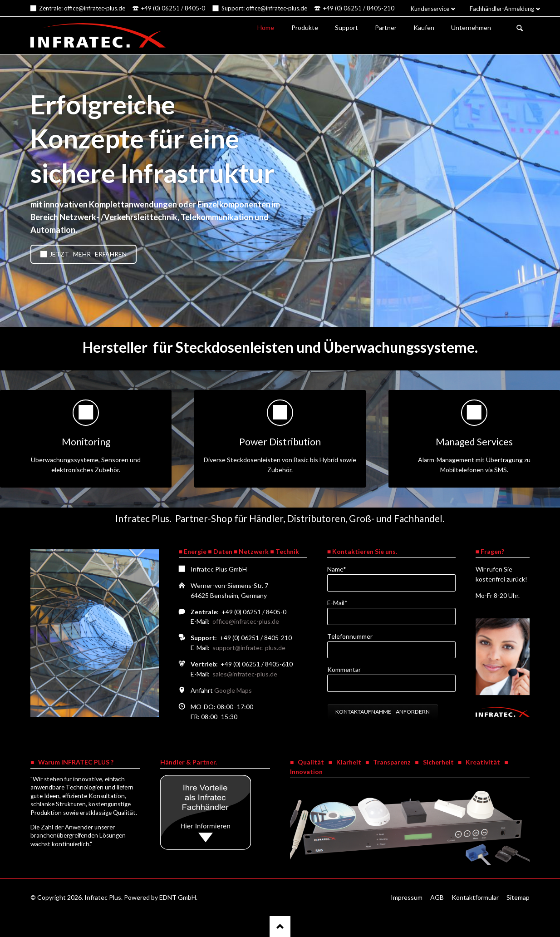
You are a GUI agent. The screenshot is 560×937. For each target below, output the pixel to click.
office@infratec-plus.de (246, 621)
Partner (386, 27)
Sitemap (518, 897)
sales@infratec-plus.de (245, 674)
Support (346, 27)
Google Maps (233, 690)
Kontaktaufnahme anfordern (383, 712)
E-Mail (342, 602)
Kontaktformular (475, 897)
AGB (437, 897)
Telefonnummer (350, 636)
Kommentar (344, 669)
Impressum (407, 897)
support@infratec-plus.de (249, 648)
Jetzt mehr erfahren (87, 254)
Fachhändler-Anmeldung (502, 9)
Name (342, 569)
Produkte (305, 27)
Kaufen (424, 27)
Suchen (520, 28)
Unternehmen (471, 27)
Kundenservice (430, 9)
